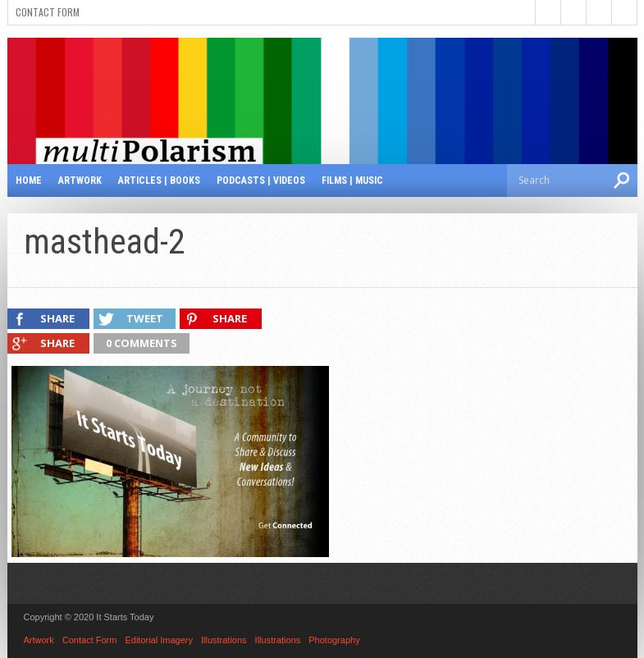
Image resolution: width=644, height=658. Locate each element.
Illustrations (224, 640)
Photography (334, 640)
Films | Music (352, 180)
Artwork (80, 180)
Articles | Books (159, 180)
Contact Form (48, 12)
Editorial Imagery (159, 640)
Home (29, 180)
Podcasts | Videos (261, 180)
